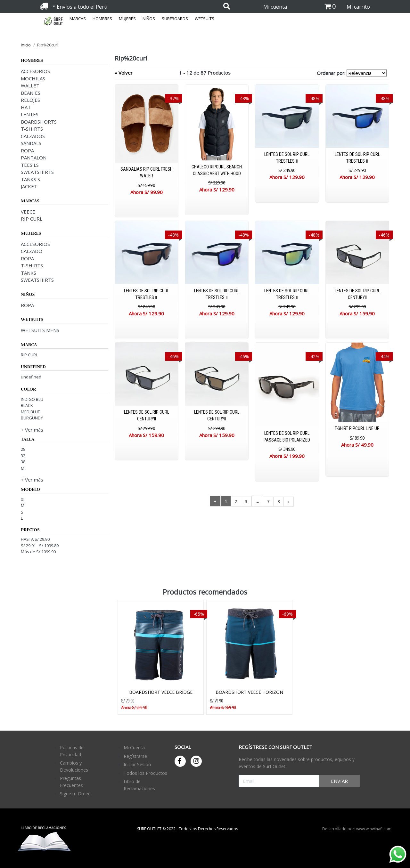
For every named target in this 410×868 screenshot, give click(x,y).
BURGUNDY (32, 418)
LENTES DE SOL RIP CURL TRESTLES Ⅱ (287, 158)
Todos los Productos (145, 773)
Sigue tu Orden (75, 794)
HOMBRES (102, 19)
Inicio (26, 45)
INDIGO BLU (32, 399)
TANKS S (30, 179)
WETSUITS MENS (40, 330)
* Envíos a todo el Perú (80, 7)
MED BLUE (30, 412)
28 (23, 449)
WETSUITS (205, 19)
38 (23, 462)
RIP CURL (32, 219)
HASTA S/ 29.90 (35, 539)
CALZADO (32, 251)
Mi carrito (358, 7)
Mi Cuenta (134, 747)
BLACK (27, 405)
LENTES (30, 114)
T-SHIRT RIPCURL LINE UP (357, 428)
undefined (31, 377)
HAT (26, 107)
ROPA (27, 150)
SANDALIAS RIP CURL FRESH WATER (147, 172)
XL (23, 499)
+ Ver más (32, 430)
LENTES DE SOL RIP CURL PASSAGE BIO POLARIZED (287, 437)
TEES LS (30, 165)
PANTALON (34, 158)
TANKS (29, 273)
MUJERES (127, 19)
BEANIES (31, 93)
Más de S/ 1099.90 (38, 552)
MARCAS (78, 19)
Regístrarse (135, 756)
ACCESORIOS (35, 71)
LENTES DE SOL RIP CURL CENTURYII (357, 294)
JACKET (29, 186)
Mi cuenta (275, 7)
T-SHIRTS (32, 129)
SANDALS (31, 143)
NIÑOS (149, 19)
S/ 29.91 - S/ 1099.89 (40, 546)
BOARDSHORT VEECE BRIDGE (161, 692)
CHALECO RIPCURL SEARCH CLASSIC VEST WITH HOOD (217, 170)
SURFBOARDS (175, 19)
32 (23, 456)
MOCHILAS (33, 78)
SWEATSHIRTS (37, 172)
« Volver (124, 73)
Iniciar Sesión (137, 764)
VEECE (28, 212)
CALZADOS (33, 136)
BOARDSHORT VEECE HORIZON (249, 692)
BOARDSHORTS (39, 122)
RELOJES (30, 100)
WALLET (30, 85)
